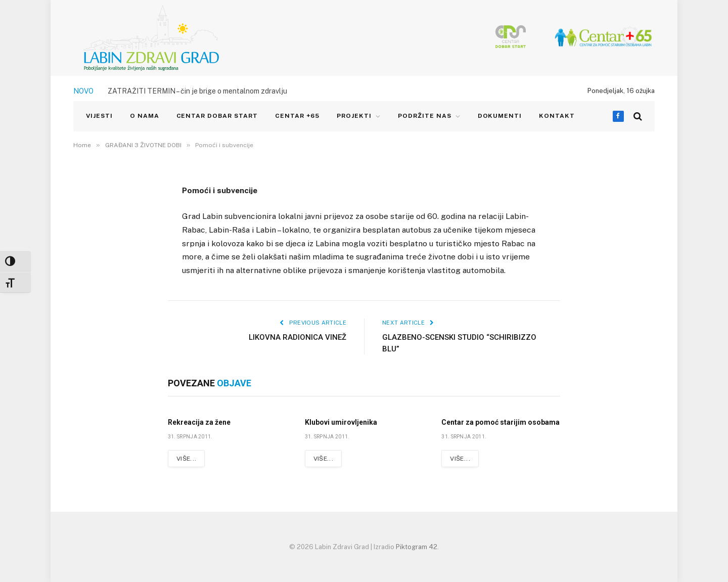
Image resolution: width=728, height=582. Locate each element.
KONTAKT (557, 116)
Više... (187, 459)
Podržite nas (425, 116)
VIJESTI (99, 116)
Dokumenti (500, 116)
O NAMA (145, 116)
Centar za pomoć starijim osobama (500, 422)
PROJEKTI (354, 116)
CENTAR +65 (298, 116)
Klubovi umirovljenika (341, 422)
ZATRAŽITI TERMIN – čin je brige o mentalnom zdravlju (197, 91)
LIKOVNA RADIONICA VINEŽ (298, 337)
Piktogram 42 (417, 547)
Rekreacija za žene (199, 422)
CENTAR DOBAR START (217, 116)
